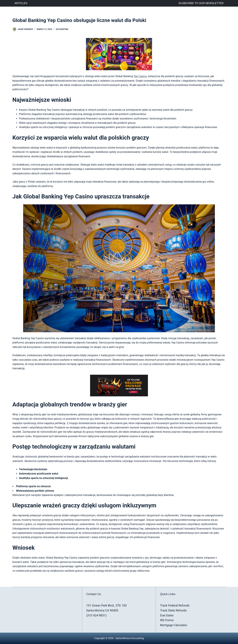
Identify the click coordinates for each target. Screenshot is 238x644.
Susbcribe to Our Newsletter (201, 3)
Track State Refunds (173, 610)
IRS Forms (167, 620)
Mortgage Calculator (174, 625)
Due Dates (167, 615)
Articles (21, 3)
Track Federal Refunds (175, 605)
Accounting (62, 29)
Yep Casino (140, 76)
